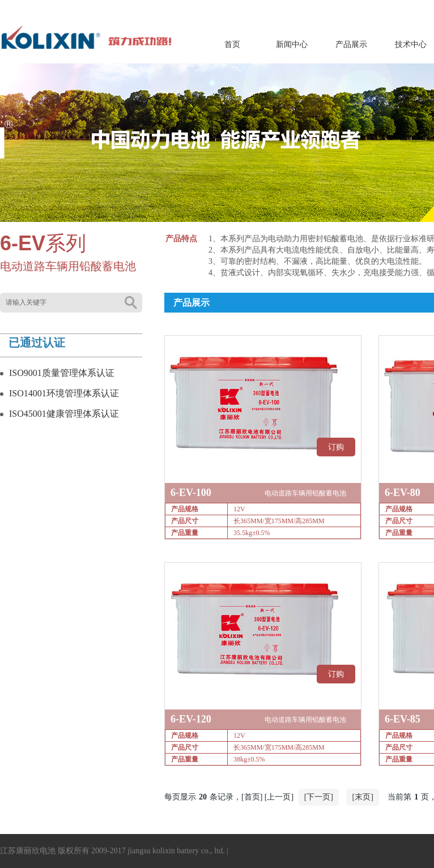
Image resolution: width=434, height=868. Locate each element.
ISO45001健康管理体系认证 (64, 414)
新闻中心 (292, 44)
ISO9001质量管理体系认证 (62, 373)
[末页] (362, 797)
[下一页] (319, 797)
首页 (232, 44)
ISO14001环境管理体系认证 (64, 393)
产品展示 (351, 44)
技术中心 (411, 44)
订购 (336, 447)
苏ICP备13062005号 (264, 851)
